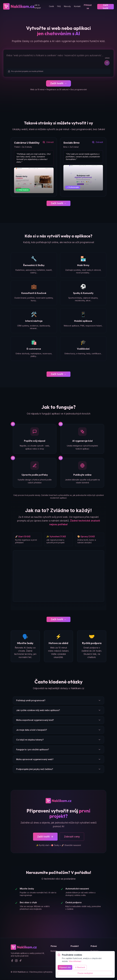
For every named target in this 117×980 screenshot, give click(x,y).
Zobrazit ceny (72, 837)
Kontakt (77, 6)
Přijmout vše (65, 967)
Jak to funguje (38, 6)
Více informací (75, 961)
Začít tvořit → (59, 204)
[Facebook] (12, 961)
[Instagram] (16, 961)
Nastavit (80, 967)
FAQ (59, 6)
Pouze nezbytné (85, 973)
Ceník (51, 6)
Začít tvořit (106, 7)
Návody (67, 6)
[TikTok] (21, 961)
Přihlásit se (88, 7)
